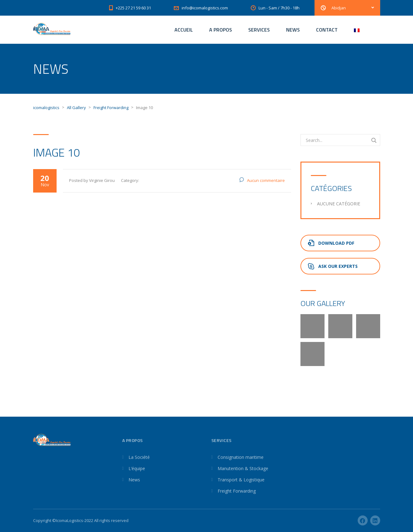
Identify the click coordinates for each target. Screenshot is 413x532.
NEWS (293, 30)
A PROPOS (221, 30)
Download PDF (331, 243)
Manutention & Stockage (243, 468)
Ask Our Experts (333, 266)
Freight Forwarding (237, 491)
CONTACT (327, 30)
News (134, 480)
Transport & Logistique (241, 480)
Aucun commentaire (266, 180)
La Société (139, 457)
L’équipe (137, 468)
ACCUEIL (184, 30)
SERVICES (259, 30)
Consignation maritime (241, 457)
